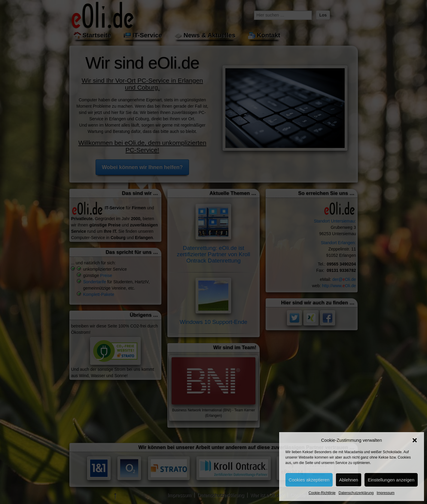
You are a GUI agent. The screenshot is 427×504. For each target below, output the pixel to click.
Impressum (385, 493)
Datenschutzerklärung (356, 493)
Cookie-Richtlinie (322, 493)
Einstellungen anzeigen (391, 480)
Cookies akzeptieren (309, 480)
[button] (415, 440)
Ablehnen (348, 480)
